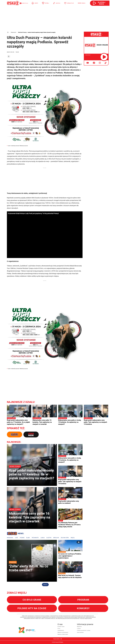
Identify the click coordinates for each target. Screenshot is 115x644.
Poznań (22, 538)
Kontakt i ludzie (61, 627)
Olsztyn (49, 538)
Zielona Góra (65, 538)
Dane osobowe (80, 632)
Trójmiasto (35, 538)
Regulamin (79, 627)
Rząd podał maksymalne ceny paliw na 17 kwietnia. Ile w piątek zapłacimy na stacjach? (19, 421)
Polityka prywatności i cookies (84, 630)
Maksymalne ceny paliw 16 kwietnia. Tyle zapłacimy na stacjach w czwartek (45, 421)
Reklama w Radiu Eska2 (63, 634)
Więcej (73, 538)
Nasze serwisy (58, 639)
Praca (59, 629)
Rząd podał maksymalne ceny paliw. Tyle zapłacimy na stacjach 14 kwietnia (96, 421)
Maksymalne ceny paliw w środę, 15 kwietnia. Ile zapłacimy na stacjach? (70, 421)
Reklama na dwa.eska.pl (63, 632)
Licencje (79, 629)
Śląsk (28, 538)
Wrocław (56, 538)
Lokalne (15, 534)
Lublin (43, 538)
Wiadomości (13, 32)
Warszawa (10, 538)
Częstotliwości (61, 630)
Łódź (16, 538)
